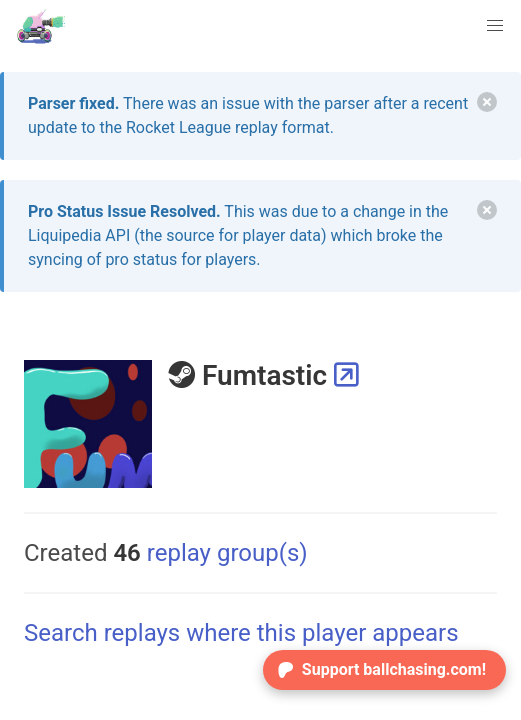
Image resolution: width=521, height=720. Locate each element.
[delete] (487, 102)
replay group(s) (210, 553)
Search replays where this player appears (241, 633)
